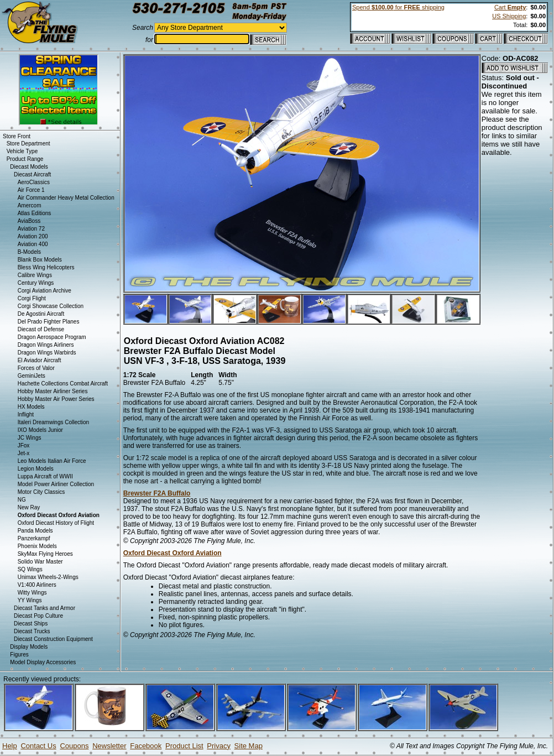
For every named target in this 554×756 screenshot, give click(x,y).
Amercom (30, 205)
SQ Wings (30, 569)
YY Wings (30, 600)
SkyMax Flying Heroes (45, 554)
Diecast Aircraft (32, 174)
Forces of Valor (36, 368)
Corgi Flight (32, 298)
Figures (19, 655)
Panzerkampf (34, 538)
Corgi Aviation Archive (45, 291)
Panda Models (35, 531)
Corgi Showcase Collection (51, 306)
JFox (24, 445)
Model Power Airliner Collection (56, 484)
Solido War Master (40, 562)
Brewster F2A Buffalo (157, 493)
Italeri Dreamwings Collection (54, 422)
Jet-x (24, 453)
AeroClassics (34, 182)
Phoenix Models (37, 546)
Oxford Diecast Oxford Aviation (173, 553)
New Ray (29, 507)
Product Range (25, 159)
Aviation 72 (31, 229)
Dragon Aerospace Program (52, 337)
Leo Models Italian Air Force (52, 461)
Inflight (26, 415)
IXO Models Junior (40, 430)
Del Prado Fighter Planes (49, 322)
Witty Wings (32, 593)
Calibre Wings (35, 275)
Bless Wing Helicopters (46, 267)
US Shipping (509, 16)
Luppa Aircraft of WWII (45, 476)
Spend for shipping (398, 7)
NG (22, 500)
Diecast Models (29, 167)
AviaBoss (29, 221)
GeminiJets (32, 376)
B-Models (29, 252)
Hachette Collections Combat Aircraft (63, 384)
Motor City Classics (41, 492)
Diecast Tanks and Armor (45, 608)
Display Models (29, 647)
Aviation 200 (33, 236)
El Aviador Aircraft (40, 360)
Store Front (17, 136)
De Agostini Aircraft (41, 314)
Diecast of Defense (41, 329)
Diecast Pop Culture (38, 616)
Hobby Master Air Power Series (56, 399)
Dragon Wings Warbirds (47, 353)
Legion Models (36, 469)
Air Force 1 (31, 190)
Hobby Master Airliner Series (53, 391)
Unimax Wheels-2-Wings (48, 577)
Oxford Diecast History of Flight (56, 523)
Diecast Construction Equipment (53, 639)
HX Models (31, 407)
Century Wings (36, 283)
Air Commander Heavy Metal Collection (66, 198)
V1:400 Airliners (37, 585)
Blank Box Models (40, 260)
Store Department (28, 144)
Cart (510, 7)
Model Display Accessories (43, 662)
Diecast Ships (31, 624)
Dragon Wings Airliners (46, 345)
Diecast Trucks (32, 631)
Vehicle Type (22, 151)
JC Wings (30, 438)
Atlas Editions (35, 213)
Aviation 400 (33, 244)
